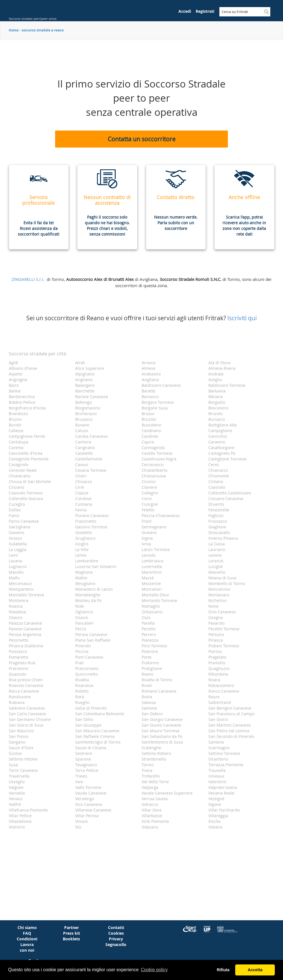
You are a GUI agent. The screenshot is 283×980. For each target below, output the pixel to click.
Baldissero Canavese (161, 385)
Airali (80, 363)
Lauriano (217, 549)
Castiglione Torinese (227, 459)
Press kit (72, 933)
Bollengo (83, 402)
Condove (83, 498)
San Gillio (84, 719)
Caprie (148, 442)
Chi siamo (27, 927)
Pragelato (217, 657)
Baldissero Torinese (227, 385)
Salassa (149, 702)
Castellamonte (89, 459)
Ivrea (146, 544)
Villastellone (20, 821)
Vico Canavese (89, 804)
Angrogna (18, 380)
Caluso (82, 431)
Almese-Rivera (222, 368)
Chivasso (84, 482)
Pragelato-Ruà (22, 663)
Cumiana (84, 504)
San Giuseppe (88, 725)
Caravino (217, 442)
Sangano (17, 742)
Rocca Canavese (24, 691)
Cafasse (16, 431)
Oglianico (84, 612)
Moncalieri (152, 589)
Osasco (16, 617)
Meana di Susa (222, 578)
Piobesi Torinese (224, 646)
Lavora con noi (27, 947)
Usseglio (17, 782)
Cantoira (83, 442)
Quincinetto (86, 674)
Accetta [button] (255, 970)
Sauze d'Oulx (21, 748)
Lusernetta (152, 566)
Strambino (218, 759)
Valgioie (16, 787)
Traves (81, 776)
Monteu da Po (88, 600)
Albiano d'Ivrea (23, 368)
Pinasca (216, 640)
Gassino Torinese (91, 527)
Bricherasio (86, 414)
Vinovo (81, 821)
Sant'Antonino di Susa (162, 742)
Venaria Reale (221, 793)
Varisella (17, 793)
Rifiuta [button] (223, 970)
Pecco (81, 629)
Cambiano (151, 431)
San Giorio (218, 719)
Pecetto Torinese (224, 629)
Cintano (216, 482)
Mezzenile (151, 583)
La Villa (82, 549)
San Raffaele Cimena (95, 736)
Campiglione (220, 431)
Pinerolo (83, 646)
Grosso (15, 538)
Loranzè (216, 561)
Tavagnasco (86, 765)
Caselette (84, 453)
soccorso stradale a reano (43, 30)
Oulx (146, 617)
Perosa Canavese (91, 634)
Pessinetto (19, 640)
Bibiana (216, 397)
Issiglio (82, 544)
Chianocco (218, 470)
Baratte (149, 391)
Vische (214, 821)
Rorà (80, 697)
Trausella (217, 770)
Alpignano (85, 374)
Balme (15, 391)
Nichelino (217, 600)
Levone (215, 555)
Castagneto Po (222, 453)
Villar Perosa (87, 816)
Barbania (217, 391)
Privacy (116, 939)
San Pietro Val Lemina (229, 731)
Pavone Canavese (25, 629)
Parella (148, 623)
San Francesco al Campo (231, 714)
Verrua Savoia (155, 799)
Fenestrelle (219, 510)
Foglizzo (216, 515)
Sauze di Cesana (91, 748)
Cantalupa (19, 442)
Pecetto (149, 629)
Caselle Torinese (157, 453)
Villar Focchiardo (224, 810)
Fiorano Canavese (92, 515)
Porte (147, 657)
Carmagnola (153, 448)
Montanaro (219, 595)
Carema (16, 448)
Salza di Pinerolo (91, 708)
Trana (147, 770)
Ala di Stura (219, 363)
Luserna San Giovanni (96, 566)
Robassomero (221, 685)
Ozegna (216, 617)
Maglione (84, 572)
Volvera (215, 827)
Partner (72, 927)
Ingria (147, 538)
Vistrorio (17, 827)
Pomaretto (19, 657)
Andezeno (151, 374)
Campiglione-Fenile (27, 436)
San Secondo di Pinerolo (231, 736)
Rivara (214, 680)
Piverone (150, 651)
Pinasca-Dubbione (26, 646)
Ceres (214, 465)
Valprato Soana (223, 787)
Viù (78, 827)
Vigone (215, 804)
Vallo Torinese (88, 787)
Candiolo (150, 436)
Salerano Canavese (27, 708)
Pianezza (150, 640)
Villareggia (218, 816)
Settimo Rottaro (156, 753)
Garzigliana (20, 527)
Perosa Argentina (25, 634)
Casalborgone (221, 448)
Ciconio (149, 482)
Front (147, 521)
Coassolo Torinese (26, 493)
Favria (81, 510)
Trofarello (151, 776)
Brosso (148, 414)
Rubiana (17, 702)
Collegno (150, 493)
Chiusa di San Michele (30, 482)
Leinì (13, 555)
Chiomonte (219, 476)
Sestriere (84, 753)
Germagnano (154, 527)
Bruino (15, 419)
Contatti (116, 927)
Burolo (15, 425)
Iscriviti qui (242, 318)
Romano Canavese (159, 691)
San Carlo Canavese (27, 714)
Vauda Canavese (91, 793)
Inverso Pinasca (223, 538)
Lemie (81, 555)
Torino (148, 765)
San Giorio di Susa (26, 725)
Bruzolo (149, 419)
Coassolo (217, 487)
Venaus (16, 799)
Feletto (148, 510)
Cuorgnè (150, 504)
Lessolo (149, 555)
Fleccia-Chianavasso (161, 515)
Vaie (79, 782)
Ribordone (218, 674)
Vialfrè (15, 804)
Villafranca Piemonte (28, 810)
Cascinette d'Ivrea (26, 453)
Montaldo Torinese (26, 595)
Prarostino (19, 668)
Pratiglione (152, 668)
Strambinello (154, 759)
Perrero (149, 634)
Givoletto (84, 532)
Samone (149, 708)
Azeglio (215, 380)
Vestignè (216, 799)
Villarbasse (152, 816)
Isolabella (18, 544)
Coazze (82, 493)
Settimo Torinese (224, 753)
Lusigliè (216, 566)
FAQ (27, 933)
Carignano (85, 448)
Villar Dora (152, 810)
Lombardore (87, 561)
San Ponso (19, 736)
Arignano (84, 380)
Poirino (215, 651)
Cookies (116, 933)
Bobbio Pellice (22, 402)
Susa (13, 765)
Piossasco (18, 651)
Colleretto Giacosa (26, 498)
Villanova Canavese (93, 810)
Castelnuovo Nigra (159, 459)
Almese (149, 368)
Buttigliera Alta (222, 425)
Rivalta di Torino (157, 680)
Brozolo (215, 414)
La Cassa (217, 544)
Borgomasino (88, 408)
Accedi (185, 11)
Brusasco (84, 419)
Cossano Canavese (226, 498)
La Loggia (18, 549)
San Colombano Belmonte (100, 714)
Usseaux (216, 776)
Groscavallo (219, 532)
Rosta (147, 697)
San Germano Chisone (30, 719)
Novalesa (17, 612)
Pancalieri (85, 623)
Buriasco (217, 419)
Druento (216, 504)
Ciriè (80, 487)
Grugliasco (85, 538)
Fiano (14, 515)
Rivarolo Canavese (26, 685)
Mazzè (148, 578)
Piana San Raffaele (93, 640)
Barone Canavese (92, 397)
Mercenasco (20, 583)
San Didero (152, 714)
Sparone (83, 759)
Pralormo (150, 663)
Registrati (205, 11)
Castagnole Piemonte (29, 459)
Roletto (82, 691)
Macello (16, 572)
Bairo (14, 385)
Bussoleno (151, 425)
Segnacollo (116, 944)
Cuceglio (17, 504)
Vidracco (150, 804)
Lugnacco (18, 566)
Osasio (82, 617)
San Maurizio (21, 731)
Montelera (19, 600)
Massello (217, 572)
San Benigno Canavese (230, 708)
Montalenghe (88, 595)
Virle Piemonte (155, 821)
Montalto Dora (155, 595)
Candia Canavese (91, 436)
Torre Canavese (23, 770)
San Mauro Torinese (161, 731)
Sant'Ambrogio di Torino (98, 742)
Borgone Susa (155, 408)
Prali (79, 663)
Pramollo (217, 663)
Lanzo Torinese (156, 549)
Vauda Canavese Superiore (167, 793)
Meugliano (85, 583)
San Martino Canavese (230, 725)
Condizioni (27, 939)
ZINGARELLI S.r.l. (28, 279)
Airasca (149, 363)
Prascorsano (87, 668)
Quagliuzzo (219, 668)
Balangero (85, 385)
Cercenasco (153, 465)
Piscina (82, 651)
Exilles (15, 510)
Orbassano (152, 612)
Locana (15, 561)
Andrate (216, 374)
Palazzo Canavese (25, 623)
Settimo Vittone (23, 759)
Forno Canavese (24, 521)
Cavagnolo (19, 465)
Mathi (14, 578)
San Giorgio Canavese (162, 719)
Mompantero (21, 589)
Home (14, 30)
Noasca (16, 606)
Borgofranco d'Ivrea (27, 408)
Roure (214, 697)
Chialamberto (155, 470)
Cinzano (16, 487)
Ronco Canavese (224, 691)
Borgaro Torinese (158, 402)
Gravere (149, 532)
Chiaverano (20, 476)
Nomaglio (151, 606)
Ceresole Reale (23, 470)
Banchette (85, 391)
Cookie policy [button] (154, 970)
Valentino (217, 782)
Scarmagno (219, 748)
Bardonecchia (22, 397)
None (213, 606)
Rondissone (20, 697)
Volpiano (150, 827)
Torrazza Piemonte (226, 765)
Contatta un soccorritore (142, 139)
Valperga (150, 787)
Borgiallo (217, 402)
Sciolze (15, 753)
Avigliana (150, 380)
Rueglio (82, 702)
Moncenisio (219, 589)
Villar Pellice (20, 816)
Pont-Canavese (89, 657)
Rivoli (147, 685)
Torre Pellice (87, 770)
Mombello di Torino (227, 583)
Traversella (19, 776)
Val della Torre (155, 782)
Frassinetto (86, 521)
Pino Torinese (154, 646)
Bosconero (218, 408)
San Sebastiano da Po (162, 736)
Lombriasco (153, 561)
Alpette (16, 374)
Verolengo (85, 799)
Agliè (13, 363)
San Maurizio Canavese (97, 731)
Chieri (81, 476)
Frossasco (218, 521)
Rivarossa (84, 685)
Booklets (71, 939)
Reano (148, 674)
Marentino (152, 572)
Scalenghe (151, 748)
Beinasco (150, 397)
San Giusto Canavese (161, 725)
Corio (147, 498)
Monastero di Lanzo (94, 589)
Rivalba (82, 680)
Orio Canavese (222, 612)
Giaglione (217, 527)
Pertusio (216, 634)
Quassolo (18, 674)
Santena (216, 742)
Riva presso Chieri (26, 680)
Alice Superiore (90, 368)
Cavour (82, 465)
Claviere (149, 487)
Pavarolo (216, 623)
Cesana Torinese (91, 470)
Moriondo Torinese (159, 600)
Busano (82, 425)
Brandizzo (18, 414)
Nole (80, 606)
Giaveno (16, 532)
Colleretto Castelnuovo (230, 493)
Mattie (81, 578)
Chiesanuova (154, 476)
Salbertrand (220, 702)
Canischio (218, 436)
